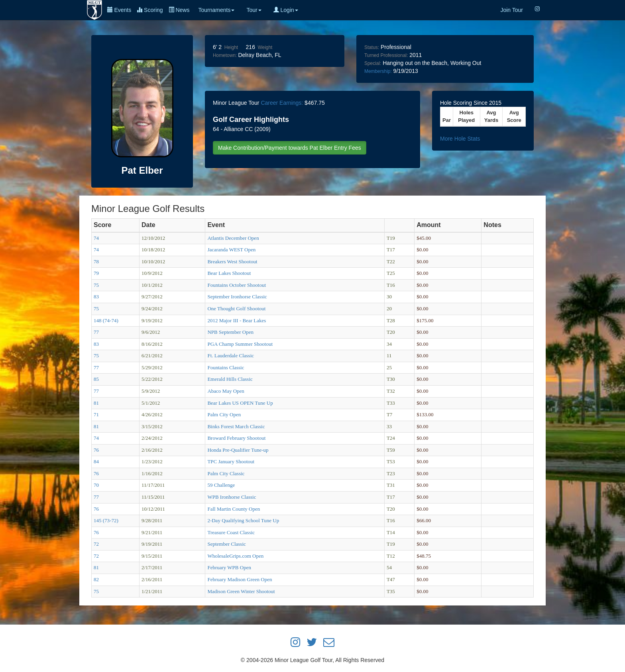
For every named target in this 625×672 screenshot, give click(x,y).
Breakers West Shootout (232, 262)
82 (96, 579)
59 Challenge (221, 485)
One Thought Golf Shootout (236, 309)
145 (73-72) (106, 520)
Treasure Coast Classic (231, 532)
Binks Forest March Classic (236, 426)
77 (96, 332)
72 (96, 544)
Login (286, 10)
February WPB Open (229, 567)
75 (96, 285)
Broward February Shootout (236, 438)
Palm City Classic (226, 473)
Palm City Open (224, 414)
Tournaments (216, 10)
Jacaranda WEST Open (231, 250)
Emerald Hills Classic (230, 379)
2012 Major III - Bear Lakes (237, 320)
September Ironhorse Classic (237, 297)
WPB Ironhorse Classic (232, 497)
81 (96, 403)
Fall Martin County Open (234, 509)
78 (96, 262)
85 (96, 379)
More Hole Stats (460, 139)
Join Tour (512, 10)
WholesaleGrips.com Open (235, 556)
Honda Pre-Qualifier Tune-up (238, 450)
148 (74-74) (106, 320)
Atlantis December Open (233, 238)
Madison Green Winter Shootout (241, 591)
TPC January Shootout (231, 461)
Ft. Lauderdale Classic (231, 356)
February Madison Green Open (240, 579)
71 (96, 414)
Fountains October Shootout (237, 285)
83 (96, 297)
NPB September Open (230, 332)
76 (96, 450)
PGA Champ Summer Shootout (240, 344)
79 (96, 273)
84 (96, 461)
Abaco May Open (226, 391)
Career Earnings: (282, 103)
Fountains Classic (226, 367)
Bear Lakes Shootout (229, 273)
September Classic (226, 544)
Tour (254, 10)
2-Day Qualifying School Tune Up (243, 520)
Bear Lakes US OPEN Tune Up (240, 403)
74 (96, 238)
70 (96, 485)
